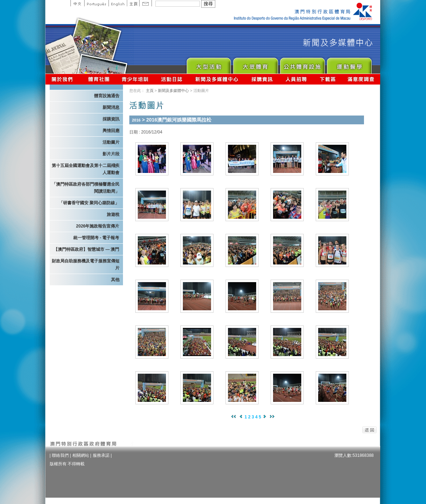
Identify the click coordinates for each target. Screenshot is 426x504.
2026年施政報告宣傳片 (98, 226)
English (118, 3)
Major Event (208, 64)
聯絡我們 (60, 455)
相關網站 (81, 455)
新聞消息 (111, 107)
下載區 (328, 79)
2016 (136, 120)
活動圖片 (111, 142)
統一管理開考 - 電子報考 (96, 238)
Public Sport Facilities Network (302, 64)
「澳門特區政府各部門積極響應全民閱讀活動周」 (86, 188)
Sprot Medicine (349, 64)
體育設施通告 (107, 96)
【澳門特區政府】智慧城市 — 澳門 (87, 249)
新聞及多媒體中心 (217, 79)
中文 (77, 3)
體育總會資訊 (99, 79)
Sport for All (255, 64)
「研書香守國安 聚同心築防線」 (89, 203)
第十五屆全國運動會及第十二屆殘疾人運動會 (86, 169)
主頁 (133, 3)
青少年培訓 (135, 79)
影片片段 (111, 154)
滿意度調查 (361, 79)
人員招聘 (296, 79)
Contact (146, 3)
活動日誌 (172, 79)
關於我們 (64, 79)
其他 (115, 280)
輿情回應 (111, 131)
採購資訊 (262, 79)
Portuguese (96, 3)
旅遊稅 (113, 214)
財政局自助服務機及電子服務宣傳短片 (86, 265)
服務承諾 (101, 455)
